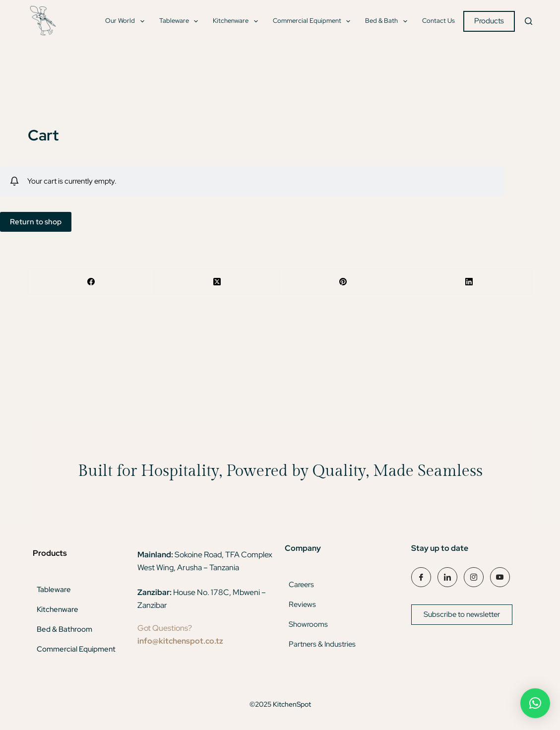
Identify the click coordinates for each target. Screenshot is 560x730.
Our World (127, 21)
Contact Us (438, 21)
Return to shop (36, 222)
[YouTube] (500, 577)
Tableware (181, 21)
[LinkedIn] (469, 282)
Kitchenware (237, 21)
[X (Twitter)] (217, 282)
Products (489, 21)
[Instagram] (474, 577)
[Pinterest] (343, 282)
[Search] (529, 21)
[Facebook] (91, 282)
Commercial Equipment (314, 21)
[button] (535, 703)
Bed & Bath (388, 21)
